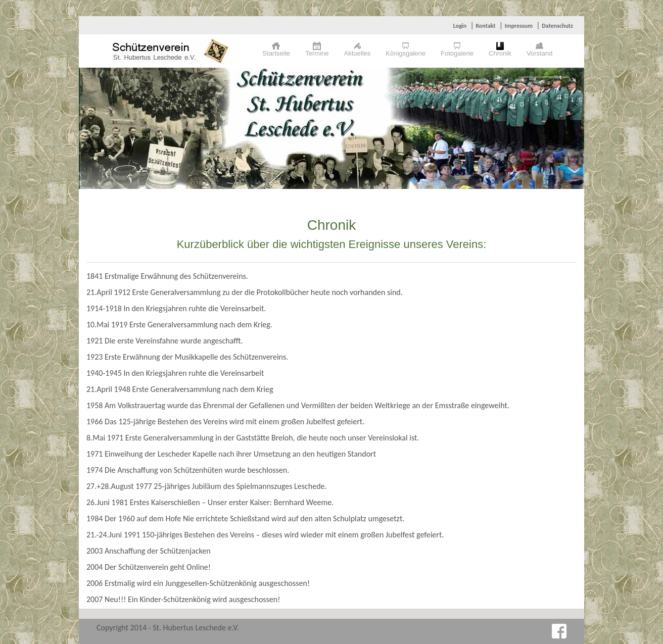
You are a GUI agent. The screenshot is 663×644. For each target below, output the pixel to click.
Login (460, 26)
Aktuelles (358, 53)
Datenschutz (557, 26)
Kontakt (485, 26)
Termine (317, 53)
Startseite (276, 53)
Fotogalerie (457, 53)
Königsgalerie (406, 53)
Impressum (519, 26)
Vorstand (539, 53)
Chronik (500, 53)
